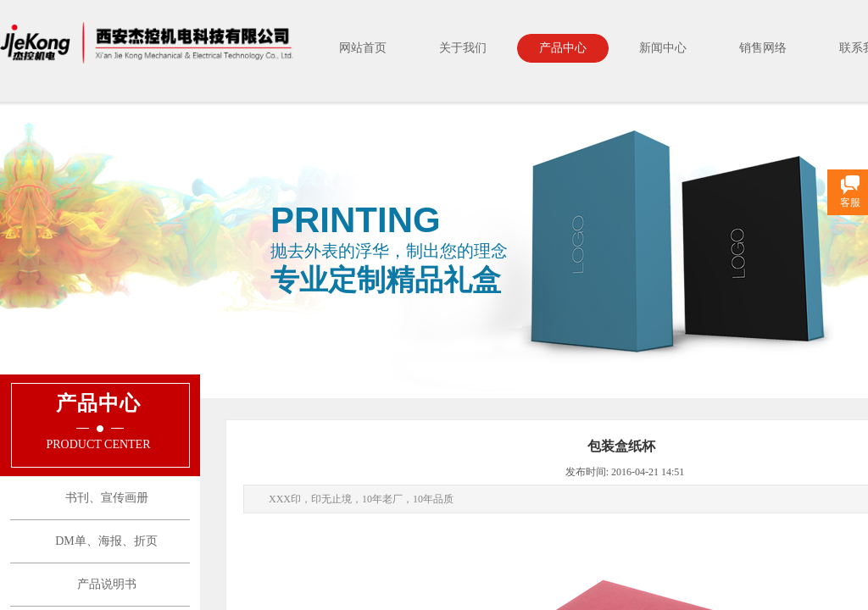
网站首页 (363, 48)
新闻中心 (663, 48)
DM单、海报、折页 (106, 541)
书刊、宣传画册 (107, 498)
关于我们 (463, 48)
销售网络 (763, 48)
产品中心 (563, 48)
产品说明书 (107, 584)
